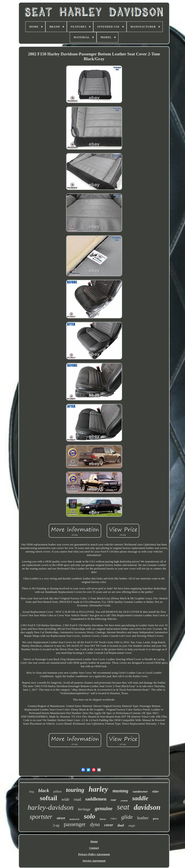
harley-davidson (50, 807)
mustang (120, 791)
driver (103, 819)
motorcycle (74, 819)
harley (98, 789)
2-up (56, 825)
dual (121, 825)
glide (127, 817)
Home (94, 841)
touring (75, 790)
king (32, 792)
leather (143, 818)
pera (156, 818)
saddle (140, 798)
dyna (95, 824)
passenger (75, 824)
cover (109, 825)
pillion (58, 792)
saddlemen (96, 799)
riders (114, 819)
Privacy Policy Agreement (94, 854)
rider (155, 791)
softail (49, 798)
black (44, 790)
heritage (84, 809)
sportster (41, 817)
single (132, 826)
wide (65, 799)
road (77, 799)
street (61, 818)
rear (114, 800)
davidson (147, 807)
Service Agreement (94, 861)
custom (124, 800)
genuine (104, 808)
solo (90, 816)
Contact (94, 848)
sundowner (140, 791)
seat (123, 807)
